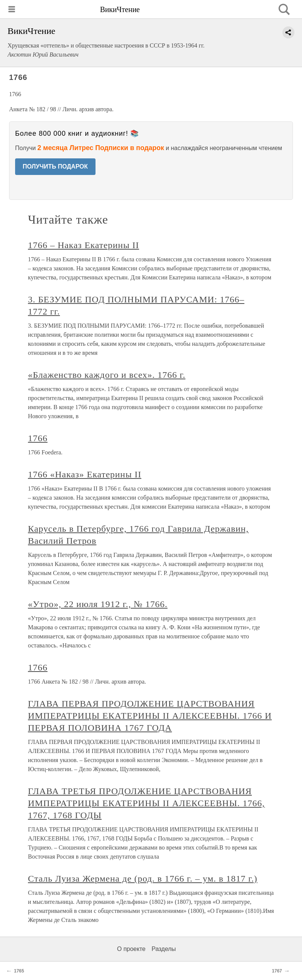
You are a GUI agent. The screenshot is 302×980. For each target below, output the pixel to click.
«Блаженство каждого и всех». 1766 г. (107, 375)
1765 (19, 971)
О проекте (131, 949)
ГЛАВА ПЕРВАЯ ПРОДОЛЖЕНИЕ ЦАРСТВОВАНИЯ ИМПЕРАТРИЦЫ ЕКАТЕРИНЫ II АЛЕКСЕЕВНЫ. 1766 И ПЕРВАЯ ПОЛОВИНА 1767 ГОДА (150, 716)
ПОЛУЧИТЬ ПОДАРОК (55, 166)
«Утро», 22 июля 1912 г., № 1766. (98, 604)
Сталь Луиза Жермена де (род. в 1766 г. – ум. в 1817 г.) (143, 879)
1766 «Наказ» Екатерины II (85, 474)
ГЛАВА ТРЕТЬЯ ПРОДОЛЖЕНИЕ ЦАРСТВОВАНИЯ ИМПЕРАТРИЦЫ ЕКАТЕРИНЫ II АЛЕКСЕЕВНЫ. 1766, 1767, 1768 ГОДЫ (146, 803)
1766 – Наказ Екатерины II (83, 245)
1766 (38, 438)
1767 (277, 971)
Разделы (163, 949)
